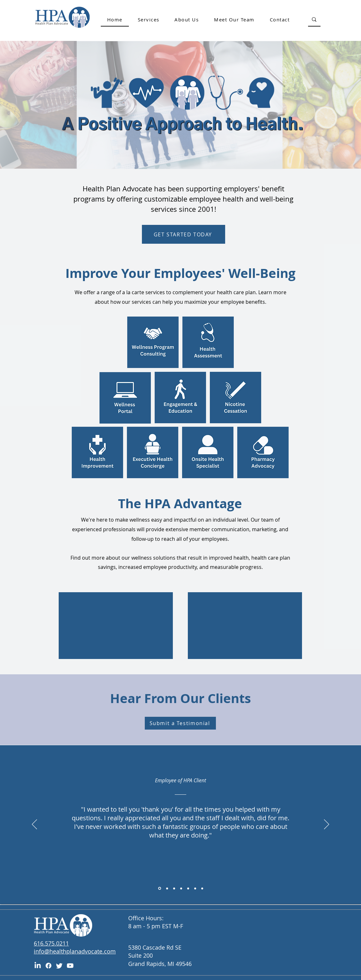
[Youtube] (70, 966)
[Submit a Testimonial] (180, 723)
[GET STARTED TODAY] (184, 234)
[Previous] (34, 825)
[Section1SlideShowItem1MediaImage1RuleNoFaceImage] (167, 888)
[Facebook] (48, 966)
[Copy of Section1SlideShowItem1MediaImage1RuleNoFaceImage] (160, 888)
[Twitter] (59, 966)
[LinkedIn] (38, 966)
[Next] (327, 825)
